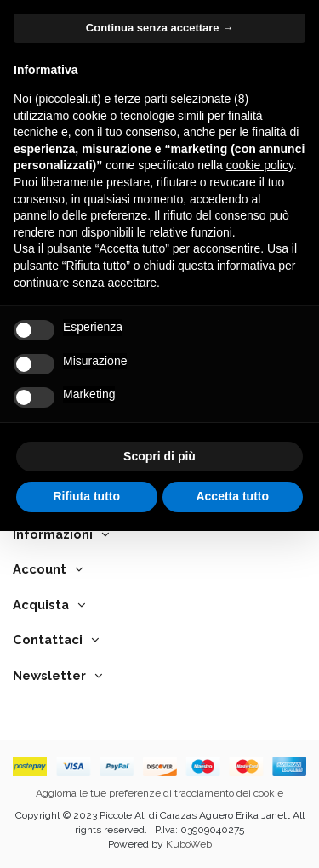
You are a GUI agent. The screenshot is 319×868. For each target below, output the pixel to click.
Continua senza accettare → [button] (159, 28)
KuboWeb (189, 844)
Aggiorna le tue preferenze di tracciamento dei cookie (159, 793)
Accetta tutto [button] (232, 496)
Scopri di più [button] (159, 456)
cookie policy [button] (260, 165)
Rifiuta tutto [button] (86, 496)
